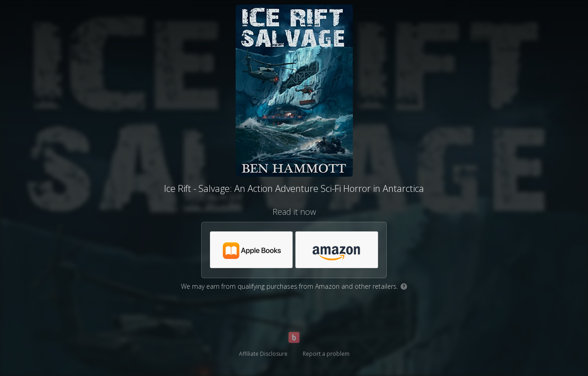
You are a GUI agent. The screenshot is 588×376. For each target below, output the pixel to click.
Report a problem (326, 354)
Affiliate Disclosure (263, 354)
